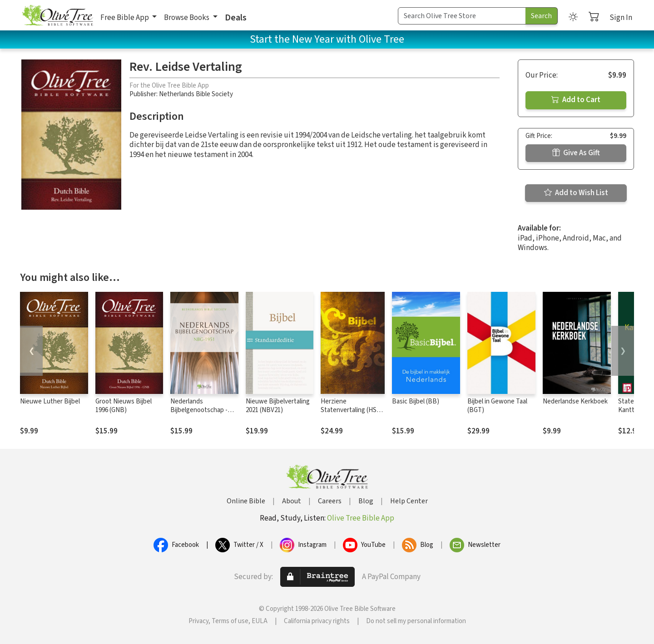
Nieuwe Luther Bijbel (50, 401)
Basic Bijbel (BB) (416, 401)
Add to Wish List (576, 193)
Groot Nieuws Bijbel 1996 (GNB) (124, 406)
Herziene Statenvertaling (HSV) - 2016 (352, 410)
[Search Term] (462, 16)
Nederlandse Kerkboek (575, 401)
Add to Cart (576, 100)
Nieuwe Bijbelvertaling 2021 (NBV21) (278, 406)
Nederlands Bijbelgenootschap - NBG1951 (199, 410)
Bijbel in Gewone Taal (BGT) (497, 406)
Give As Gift (576, 153)
